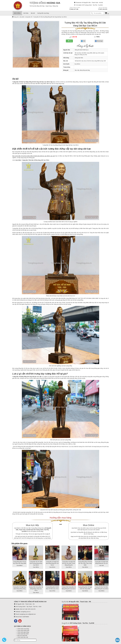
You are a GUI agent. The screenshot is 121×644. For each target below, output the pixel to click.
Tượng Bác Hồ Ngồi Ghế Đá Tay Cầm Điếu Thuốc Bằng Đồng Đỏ (69, 563)
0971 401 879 (104, 9)
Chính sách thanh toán (23, 630)
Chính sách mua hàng (23, 629)
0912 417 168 (75, 9)
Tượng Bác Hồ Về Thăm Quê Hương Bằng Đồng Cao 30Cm (36, 563)
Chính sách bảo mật (23, 637)
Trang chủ (16, 17)
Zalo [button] (83, 41)
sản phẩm (22, 17)
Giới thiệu (26, 13)
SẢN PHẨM (17, 13)
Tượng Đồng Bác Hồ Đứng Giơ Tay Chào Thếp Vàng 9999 (85, 563)
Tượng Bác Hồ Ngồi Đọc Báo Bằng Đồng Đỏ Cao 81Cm (52, 563)
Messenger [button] (99, 41)
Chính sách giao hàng (23, 632)
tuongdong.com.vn (26, 612)
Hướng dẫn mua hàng (43, 13)
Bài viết (33, 13)
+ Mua (69, 41)
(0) (107, 14)
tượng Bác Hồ (29, 17)
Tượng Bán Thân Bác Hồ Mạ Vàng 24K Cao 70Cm (36, 160)
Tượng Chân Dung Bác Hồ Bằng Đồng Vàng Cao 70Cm (36, 589)
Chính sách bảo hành (23, 634)
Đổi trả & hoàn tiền (22, 635)
